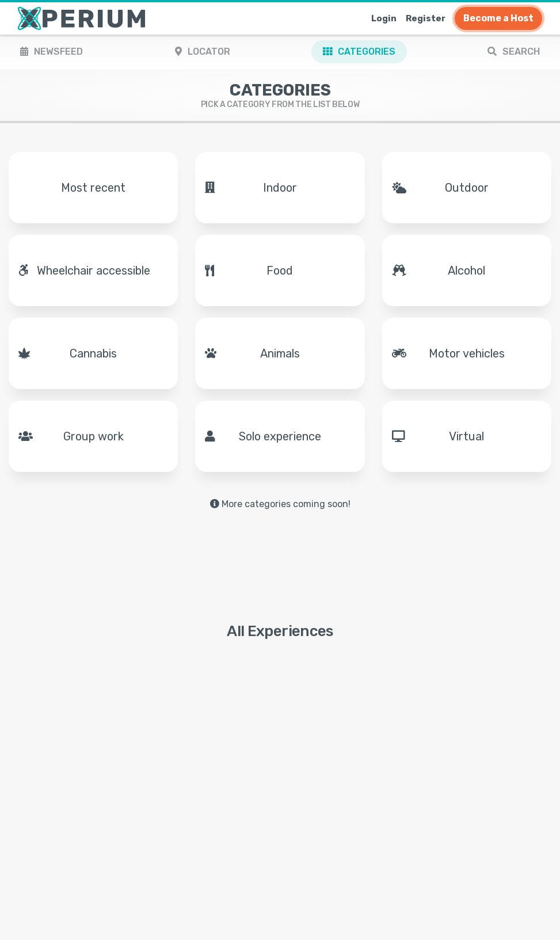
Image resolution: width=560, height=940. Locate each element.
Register (426, 18)
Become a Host (498, 18)
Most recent (93, 188)
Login (384, 18)
